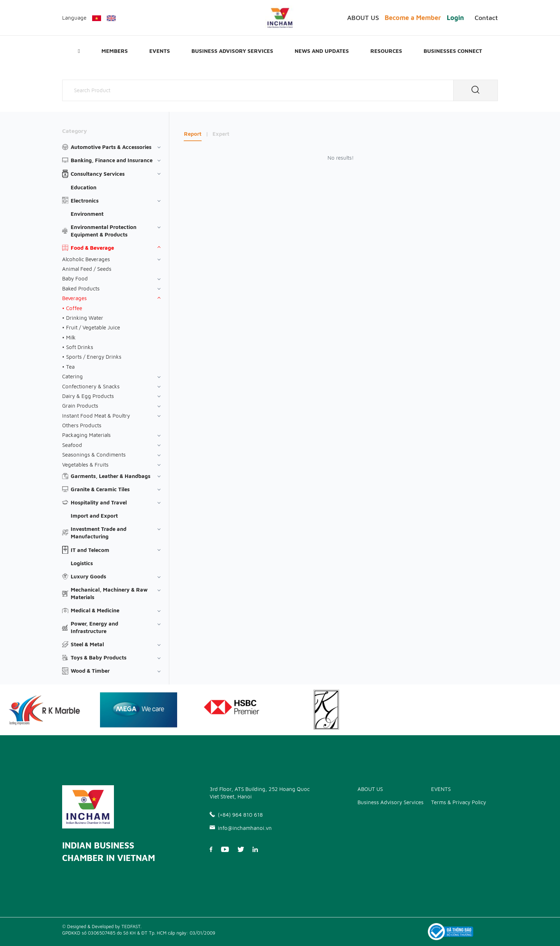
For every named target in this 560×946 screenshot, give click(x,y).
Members (115, 51)
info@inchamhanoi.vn (241, 828)
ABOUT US (363, 18)
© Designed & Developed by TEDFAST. (102, 926)
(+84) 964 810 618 (236, 815)
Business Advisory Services (232, 51)
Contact (486, 18)
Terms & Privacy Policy (459, 802)
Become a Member (413, 18)
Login (455, 18)
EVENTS (160, 51)
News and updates (322, 51)
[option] (139, 710)
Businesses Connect (453, 51)
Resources (386, 51)
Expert (221, 134)
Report (193, 134)
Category (74, 131)
